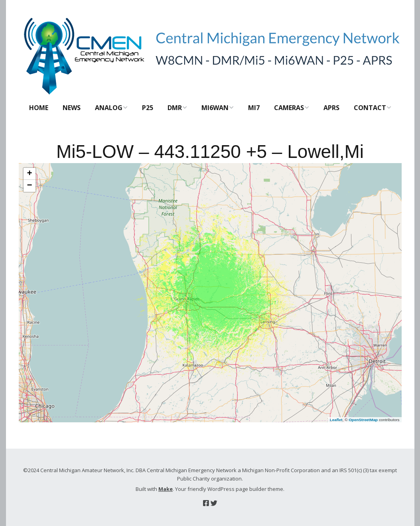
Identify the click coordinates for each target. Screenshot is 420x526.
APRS (331, 108)
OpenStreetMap (363, 420)
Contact (370, 108)
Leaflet (336, 420)
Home (39, 108)
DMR (175, 108)
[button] (30, 174)
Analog (109, 108)
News (72, 108)
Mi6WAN (215, 108)
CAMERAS (289, 108)
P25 (148, 108)
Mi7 (254, 108)
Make (166, 489)
